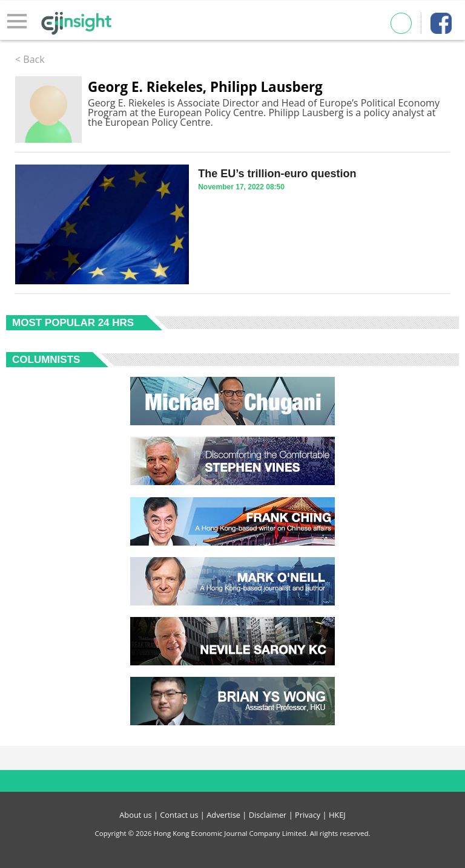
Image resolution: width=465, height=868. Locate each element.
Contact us (179, 815)
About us (135, 815)
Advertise (223, 815)
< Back (30, 59)
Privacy (308, 815)
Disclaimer (268, 815)
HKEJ (337, 815)
